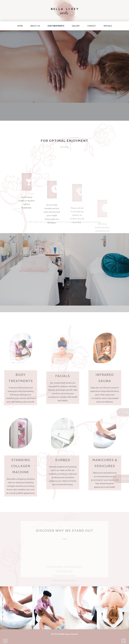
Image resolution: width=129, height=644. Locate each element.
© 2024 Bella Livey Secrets (65, 634)
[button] (3, 599)
